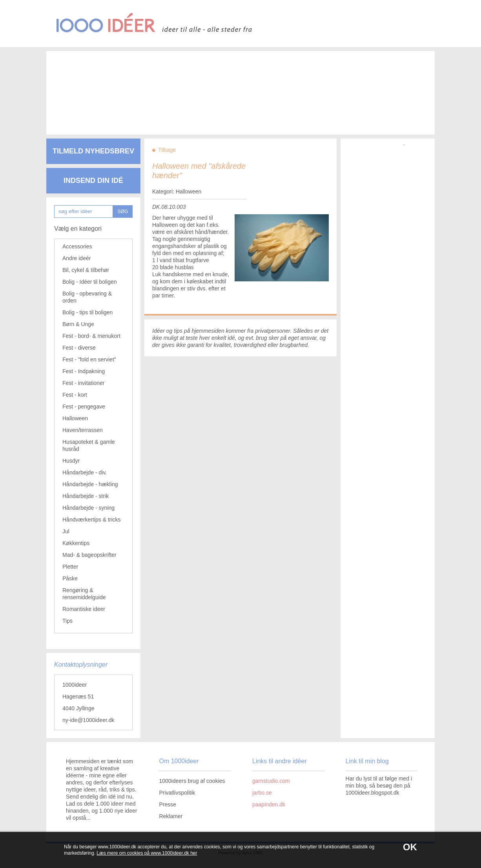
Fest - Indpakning (84, 371)
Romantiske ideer (84, 609)
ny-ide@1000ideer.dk (88, 720)
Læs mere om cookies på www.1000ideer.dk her (147, 853)
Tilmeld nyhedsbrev (93, 151)
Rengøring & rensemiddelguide (84, 594)
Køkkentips (76, 543)
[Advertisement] (229, 86)
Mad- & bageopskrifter (89, 555)
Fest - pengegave (84, 407)
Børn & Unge (78, 324)
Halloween (75, 418)
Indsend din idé (93, 181)
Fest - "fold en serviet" (89, 359)
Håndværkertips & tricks (92, 520)
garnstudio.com (271, 781)
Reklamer (171, 816)
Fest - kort (75, 395)
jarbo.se (262, 793)
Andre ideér (77, 258)
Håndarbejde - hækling (90, 484)
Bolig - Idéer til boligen (90, 282)
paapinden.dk (269, 804)
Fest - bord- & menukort (91, 336)
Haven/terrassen (83, 430)
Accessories (77, 246)
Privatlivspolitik (177, 793)
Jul (66, 531)
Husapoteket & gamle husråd (89, 445)
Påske (70, 578)
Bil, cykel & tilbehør (86, 270)
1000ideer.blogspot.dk (373, 793)
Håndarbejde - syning (88, 508)
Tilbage (167, 150)
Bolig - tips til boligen (87, 312)
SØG (123, 212)
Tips (67, 621)
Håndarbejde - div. (85, 472)
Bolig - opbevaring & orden (87, 297)
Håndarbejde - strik (86, 496)
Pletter (70, 567)
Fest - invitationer (83, 383)
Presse (168, 804)
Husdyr (71, 461)
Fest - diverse (79, 348)
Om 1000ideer (179, 761)
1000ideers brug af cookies (192, 781)
